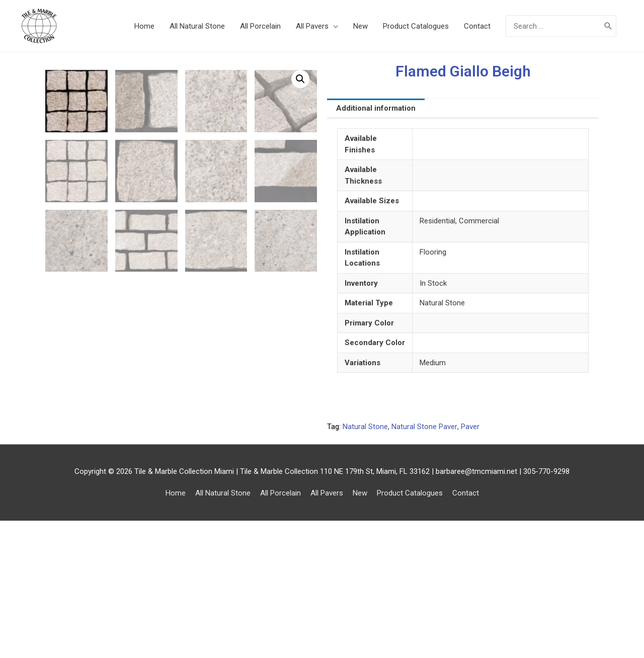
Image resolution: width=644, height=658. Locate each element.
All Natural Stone (223, 630)
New (360, 630)
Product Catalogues (410, 630)
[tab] (376, 108)
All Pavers (327, 630)
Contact (466, 630)
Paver (470, 427)
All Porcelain (280, 630)
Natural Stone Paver (424, 427)
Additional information (376, 108)
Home (176, 630)
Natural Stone (365, 427)
